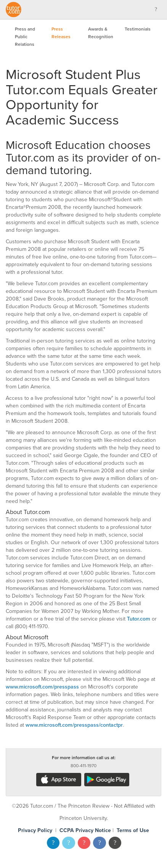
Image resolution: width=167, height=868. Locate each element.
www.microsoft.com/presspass (42, 687)
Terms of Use (133, 830)
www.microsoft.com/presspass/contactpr (74, 725)
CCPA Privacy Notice (85, 830)
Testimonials (138, 29)
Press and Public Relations (25, 37)
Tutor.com (139, 619)
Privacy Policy (35, 830)
